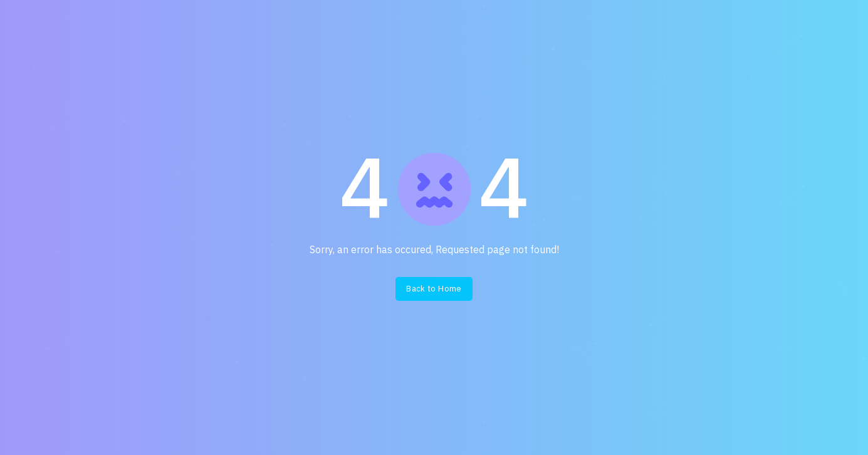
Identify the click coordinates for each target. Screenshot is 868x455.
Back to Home (434, 289)
